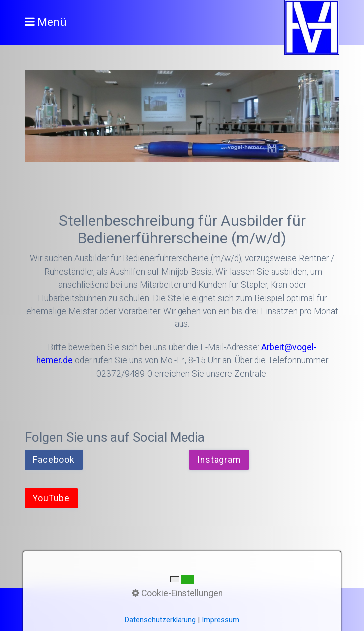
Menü (52, 22)
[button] (54, 460)
